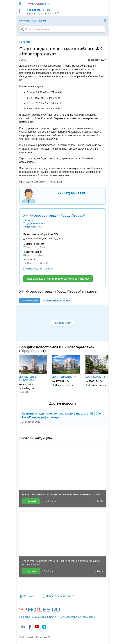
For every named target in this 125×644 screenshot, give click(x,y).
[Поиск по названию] (63, 29)
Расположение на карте (39, 269)
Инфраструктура (33, 227)
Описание (29, 220)
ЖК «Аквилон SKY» (99, 367)
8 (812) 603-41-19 (38, 10)
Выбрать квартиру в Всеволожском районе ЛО (58, 279)
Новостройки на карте (60, 596)
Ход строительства (34, 223)
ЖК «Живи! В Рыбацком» (33, 368)
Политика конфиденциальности (38, 617)
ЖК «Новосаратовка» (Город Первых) (54, 215)
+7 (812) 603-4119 (71, 193)
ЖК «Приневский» (66, 367)
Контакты (29, 596)
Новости (25, 42)
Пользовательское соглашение (77, 617)
